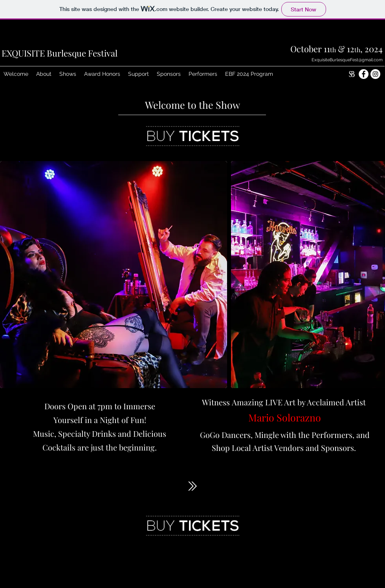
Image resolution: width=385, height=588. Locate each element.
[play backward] (10, 275)
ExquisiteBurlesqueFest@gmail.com (347, 60)
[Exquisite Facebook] (364, 74)
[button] (44, 74)
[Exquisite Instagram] (375, 74)
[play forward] (375, 275)
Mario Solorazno (285, 417)
